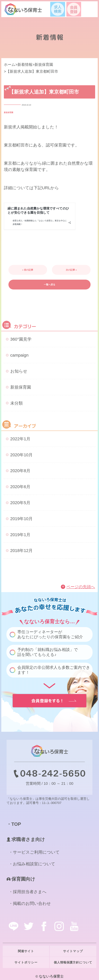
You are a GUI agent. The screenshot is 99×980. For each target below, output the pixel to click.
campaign (19, 355)
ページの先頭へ (81, 587)
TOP (16, 824)
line (13, 926)
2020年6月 (20, 487)
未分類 (17, 403)
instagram (59, 926)
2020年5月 (20, 503)
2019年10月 (21, 519)
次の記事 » (71, 270)
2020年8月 (20, 471)
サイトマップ (73, 951)
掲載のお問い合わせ (32, 903)
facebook (44, 926)
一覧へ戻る (49, 285)
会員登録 (74, 9)
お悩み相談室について (34, 864)
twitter (29, 926)
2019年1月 (20, 535)
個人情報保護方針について (73, 962)
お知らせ (19, 371)
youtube (74, 926)
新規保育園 (9, 112)
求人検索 (58, 9)
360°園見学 (21, 339)
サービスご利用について (36, 852)
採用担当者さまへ (30, 892)
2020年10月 (21, 455)
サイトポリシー (26, 962)
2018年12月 (21, 550)
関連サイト (26, 951)
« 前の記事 (28, 270)
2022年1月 (20, 439)
